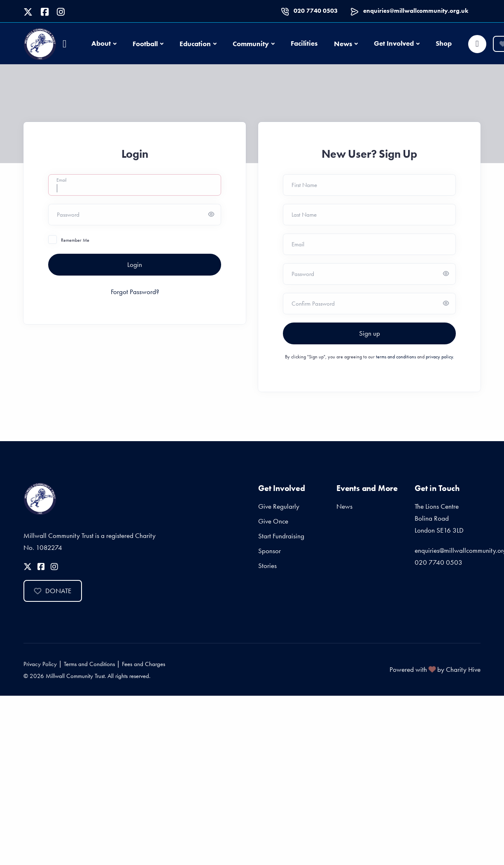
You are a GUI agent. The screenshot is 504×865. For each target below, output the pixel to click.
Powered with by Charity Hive (435, 669)
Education (195, 44)
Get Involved (394, 43)
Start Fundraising (281, 536)
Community (251, 44)
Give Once (273, 521)
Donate (53, 591)
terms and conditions (396, 357)
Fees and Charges (143, 664)
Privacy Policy (40, 664)
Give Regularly (279, 506)
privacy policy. (440, 357)
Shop (444, 43)
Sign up (370, 333)
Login (135, 264)
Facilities (304, 43)
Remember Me (75, 240)
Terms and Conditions (89, 664)
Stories (267, 566)
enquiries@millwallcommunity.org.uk (416, 11)
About (101, 43)
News (343, 44)
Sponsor (269, 551)
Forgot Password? (135, 292)
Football (145, 44)
